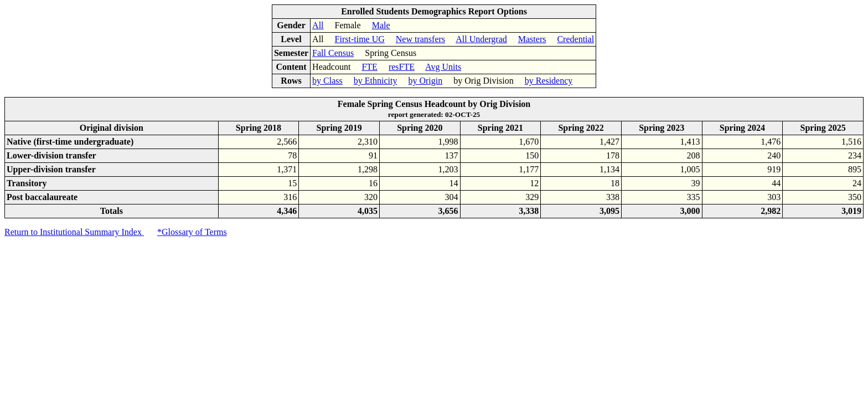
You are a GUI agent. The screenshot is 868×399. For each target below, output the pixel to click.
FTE (369, 67)
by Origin (425, 81)
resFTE (402, 67)
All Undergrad (481, 39)
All (318, 25)
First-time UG (360, 39)
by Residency (549, 81)
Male (381, 25)
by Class (327, 81)
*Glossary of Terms (192, 232)
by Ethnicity (376, 81)
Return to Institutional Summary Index (74, 232)
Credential (575, 39)
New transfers (420, 39)
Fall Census (333, 53)
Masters (532, 39)
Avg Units (443, 67)
